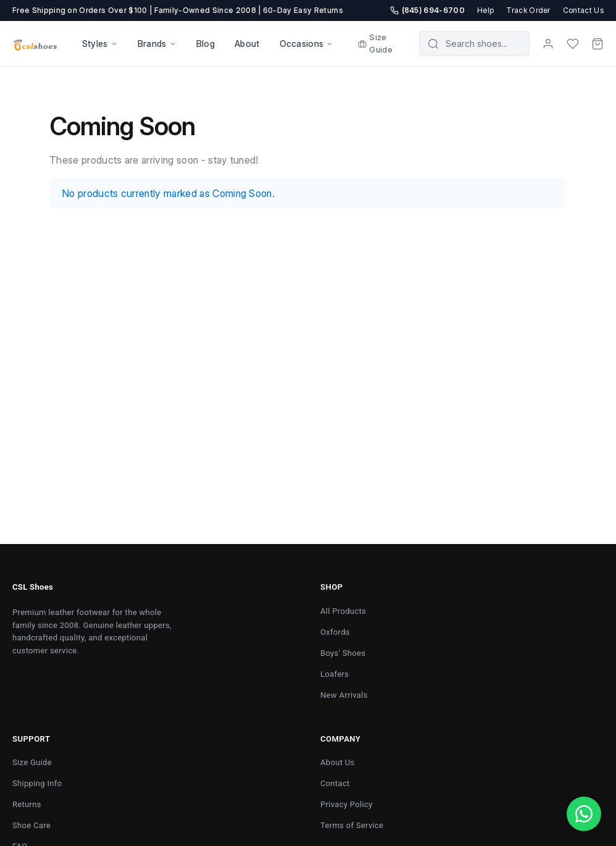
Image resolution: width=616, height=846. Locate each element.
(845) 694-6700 (427, 10)
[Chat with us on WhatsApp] (584, 814)
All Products (343, 611)
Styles (100, 44)
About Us (338, 762)
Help (485, 10)
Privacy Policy (347, 804)
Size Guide (375, 43)
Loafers (335, 674)
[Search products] (483, 44)
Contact (335, 783)
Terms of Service (352, 825)
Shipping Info (37, 783)
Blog (206, 44)
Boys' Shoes (343, 653)
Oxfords (335, 632)
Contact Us (583, 10)
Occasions (307, 44)
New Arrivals (344, 695)
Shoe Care (31, 825)
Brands (157, 44)
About (247, 44)
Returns (27, 804)
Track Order (528, 10)
